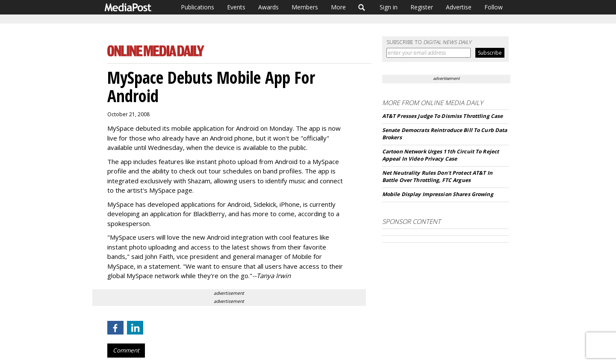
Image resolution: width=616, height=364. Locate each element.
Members (305, 7)
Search (362, 7)
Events (236, 7)
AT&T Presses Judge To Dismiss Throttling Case (442, 116)
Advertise (459, 7)
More (338, 7)
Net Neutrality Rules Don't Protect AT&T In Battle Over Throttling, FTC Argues (437, 176)
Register (422, 7)
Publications (197, 7)
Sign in (389, 7)
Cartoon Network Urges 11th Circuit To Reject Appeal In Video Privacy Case (441, 155)
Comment (126, 350)
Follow (494, 7)
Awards (268, 7)
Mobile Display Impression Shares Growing (438, 194)
